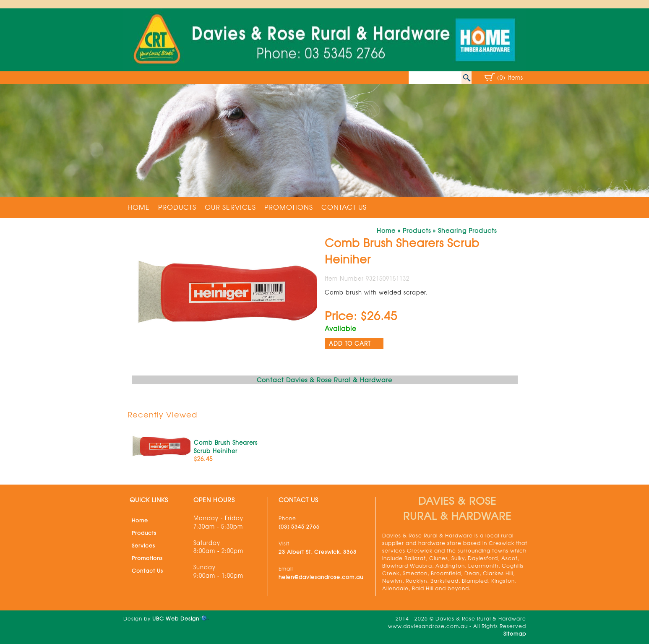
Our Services (230, 207)
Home (139, 207)
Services (143, 545)
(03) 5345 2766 (299, 527)
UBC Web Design (176, 618)
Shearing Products (467, 230)
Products (177, 207)
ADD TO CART (350, 343)
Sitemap (515, 634)
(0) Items (510, 77)
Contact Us (344, 207)
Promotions (289, 207)
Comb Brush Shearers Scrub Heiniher (226, 447)
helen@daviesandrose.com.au (321, 577)
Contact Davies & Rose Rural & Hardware (324, 380)
